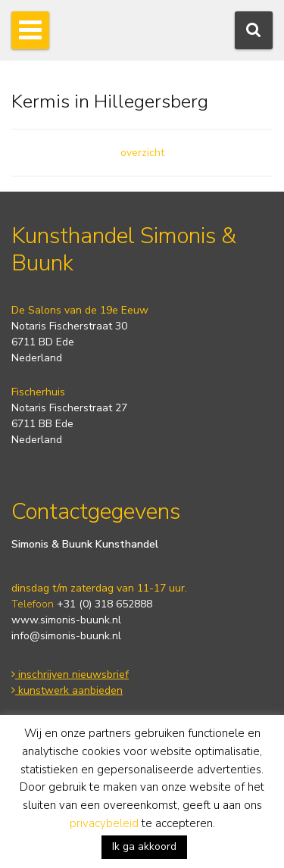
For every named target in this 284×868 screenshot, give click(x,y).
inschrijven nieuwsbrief (70, 674)
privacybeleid (104, 823)
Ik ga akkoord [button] (144, 846)
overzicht (142, 153)
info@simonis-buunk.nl (66, 636)
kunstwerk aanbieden (67, 690)
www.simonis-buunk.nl (66, 620)
